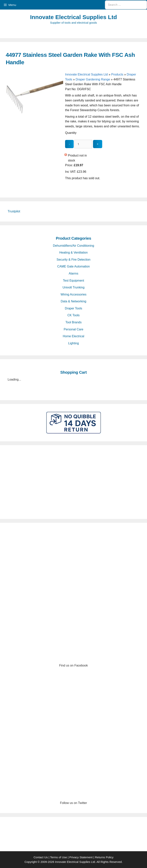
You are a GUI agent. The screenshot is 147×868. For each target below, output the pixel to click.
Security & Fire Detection (74, 260)
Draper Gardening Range (93, 79)
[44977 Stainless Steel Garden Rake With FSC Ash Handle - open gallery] (34, 136)
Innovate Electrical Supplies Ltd (73, 17)
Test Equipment (73, 281)
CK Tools (73, 315)
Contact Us (41, 857)
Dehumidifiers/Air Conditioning (73, 246)
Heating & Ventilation (74, 253)
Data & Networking (73, 301)
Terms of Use (58, 857)
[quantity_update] (83, 144)
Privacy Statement (81, 857)
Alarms (73, 273)
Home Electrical (73, 336)
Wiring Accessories (73, 294)
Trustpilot (14, 211)
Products (117, 74)
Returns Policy (104, 857)
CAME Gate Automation (73, 266)
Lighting (73, 343)
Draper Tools (73, 308)
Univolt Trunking (74, 287)
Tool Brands (74, 322)
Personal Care (73, 329)
